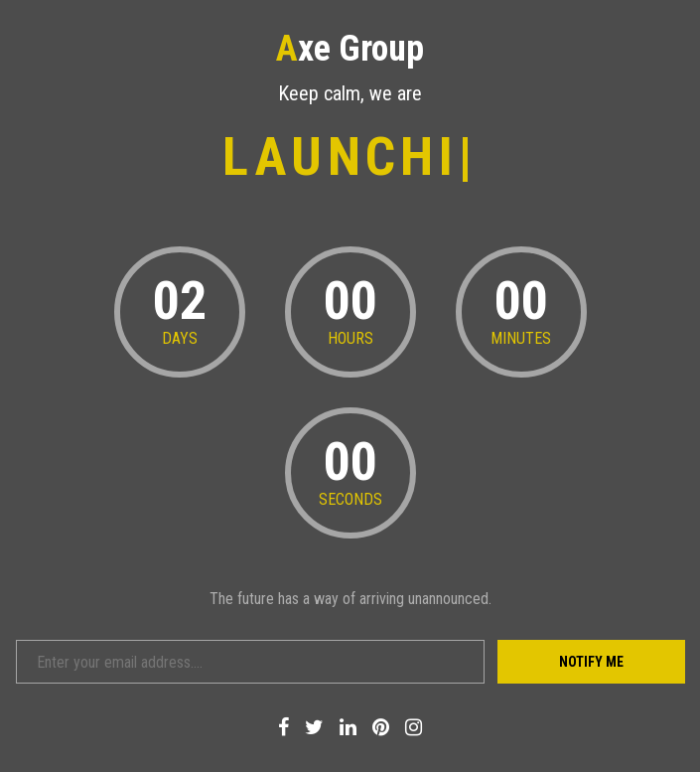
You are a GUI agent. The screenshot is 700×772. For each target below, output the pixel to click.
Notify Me (591, 662)
